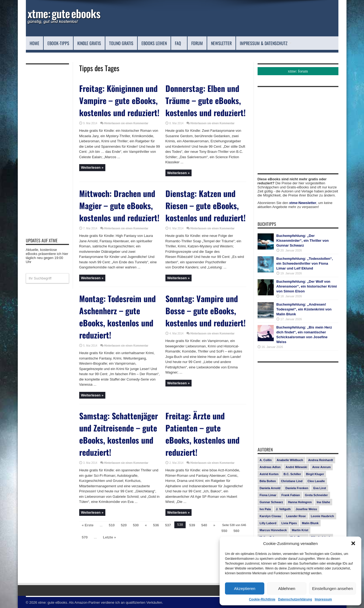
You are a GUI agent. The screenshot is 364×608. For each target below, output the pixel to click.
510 (112, 525)
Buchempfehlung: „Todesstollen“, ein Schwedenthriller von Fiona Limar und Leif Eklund (305, 263)
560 (237, 531)
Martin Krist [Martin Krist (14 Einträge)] (300, 530)
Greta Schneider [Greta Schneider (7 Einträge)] (316, 495)
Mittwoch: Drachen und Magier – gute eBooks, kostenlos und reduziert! (119, 205)
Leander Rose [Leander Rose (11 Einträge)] (296, 516)
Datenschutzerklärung (295, 599)
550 (224, 531)
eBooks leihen (154, 43)
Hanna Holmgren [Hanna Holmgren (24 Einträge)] (300, 502)
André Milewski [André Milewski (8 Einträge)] (296, 467)
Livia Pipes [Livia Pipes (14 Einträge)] (289, 523)
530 (136, 525)
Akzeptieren (245, 588)
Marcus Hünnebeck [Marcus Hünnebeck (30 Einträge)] (273, 530)
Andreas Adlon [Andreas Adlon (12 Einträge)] (270, 467)
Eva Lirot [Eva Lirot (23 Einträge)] (320, 488)
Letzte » (109, 537)
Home (34, 43)
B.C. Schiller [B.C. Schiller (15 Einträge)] (292, 474)
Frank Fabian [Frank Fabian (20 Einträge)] (290, 495)
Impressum (323, 599)
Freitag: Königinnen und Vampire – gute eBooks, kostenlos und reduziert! (119, 100)
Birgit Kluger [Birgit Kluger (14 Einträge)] (315, 474)
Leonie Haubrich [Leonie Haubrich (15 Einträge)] (323, 516)
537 (168, 525)
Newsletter (221, 43)
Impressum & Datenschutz (266, 43)
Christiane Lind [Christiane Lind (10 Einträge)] (292, 481)
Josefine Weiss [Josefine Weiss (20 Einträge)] (306, 509)
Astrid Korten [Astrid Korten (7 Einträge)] (269, 474)
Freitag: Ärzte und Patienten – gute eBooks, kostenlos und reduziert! (202, 434)
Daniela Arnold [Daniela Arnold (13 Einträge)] (270, 488)
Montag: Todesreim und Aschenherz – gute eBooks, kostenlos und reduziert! (117, 317)
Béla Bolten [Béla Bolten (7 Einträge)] (268, 481)
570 (85, 537)
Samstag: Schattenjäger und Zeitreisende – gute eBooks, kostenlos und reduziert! (119, 434)
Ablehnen (287, 588)
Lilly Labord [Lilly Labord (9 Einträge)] (268, 523)
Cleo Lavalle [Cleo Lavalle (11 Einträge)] (316, 481)
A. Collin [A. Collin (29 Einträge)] (266, 460)
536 (156, 525)
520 (124, 525)
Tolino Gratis (121, 43)
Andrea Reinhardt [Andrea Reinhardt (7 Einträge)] (321, 460)
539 (192, 525)
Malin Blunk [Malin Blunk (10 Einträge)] (310, 523)
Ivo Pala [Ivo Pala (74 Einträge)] (265, 509)
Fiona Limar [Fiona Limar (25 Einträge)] (268, 495)
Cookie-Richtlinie (262, 599)
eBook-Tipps (58, 43)
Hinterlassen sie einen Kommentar (126, 123)
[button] (353, 543)
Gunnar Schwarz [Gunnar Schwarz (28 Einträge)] (271, 502)
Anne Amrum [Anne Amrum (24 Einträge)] (322, 467)
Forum (197, 43)
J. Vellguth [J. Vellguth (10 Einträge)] (283, 509)
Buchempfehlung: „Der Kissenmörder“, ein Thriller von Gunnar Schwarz (303, 241)
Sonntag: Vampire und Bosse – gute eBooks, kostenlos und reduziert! (206, 311)
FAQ (180, 43)
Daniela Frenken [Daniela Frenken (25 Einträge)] (297, 488)
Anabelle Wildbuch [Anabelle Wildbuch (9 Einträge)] (290, 460)
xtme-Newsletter (303, 203)
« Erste (88, 525)
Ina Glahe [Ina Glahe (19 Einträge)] (324, 502)
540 (204, 525)
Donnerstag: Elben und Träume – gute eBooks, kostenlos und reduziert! (206, 100)
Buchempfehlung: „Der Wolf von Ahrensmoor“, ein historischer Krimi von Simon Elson (307, 286)
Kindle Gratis (89, 43)
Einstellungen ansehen (332, 588)
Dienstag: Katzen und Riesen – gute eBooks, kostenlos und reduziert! (206, 205)
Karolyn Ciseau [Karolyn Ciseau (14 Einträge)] (271, 516)
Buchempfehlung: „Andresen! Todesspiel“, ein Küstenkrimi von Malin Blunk (304, 309)
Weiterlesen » (92, 167)
